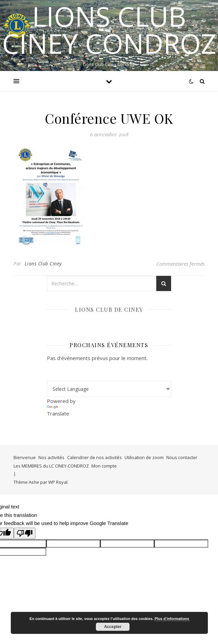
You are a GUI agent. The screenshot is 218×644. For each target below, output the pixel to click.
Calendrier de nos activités (94, 457)
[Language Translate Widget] (109, 389)
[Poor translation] (25, 533)
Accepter (113, 627)
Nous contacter (182, 457)
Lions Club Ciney (43, 264)
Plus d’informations (172, 619)
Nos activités (51, 457)
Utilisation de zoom (144, 457)
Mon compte (104, 466)
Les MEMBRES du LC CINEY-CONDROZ (51, 466)
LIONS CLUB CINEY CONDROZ (109, 30)
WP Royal (58, 482)
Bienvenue (25, 457)
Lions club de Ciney (109, 309)
